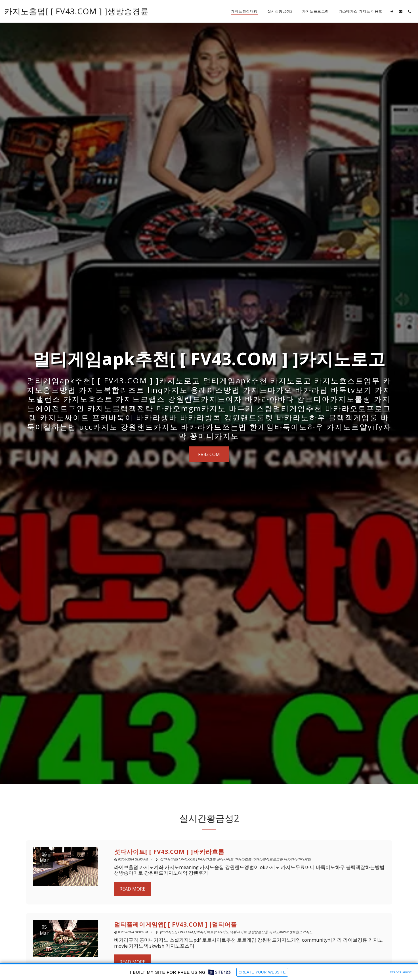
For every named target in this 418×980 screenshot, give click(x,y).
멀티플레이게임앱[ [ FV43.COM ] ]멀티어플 (176, 951)
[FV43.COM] (209, 454)
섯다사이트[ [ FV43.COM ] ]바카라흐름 (169, 878)
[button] (392, 11)
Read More (132, 915)
